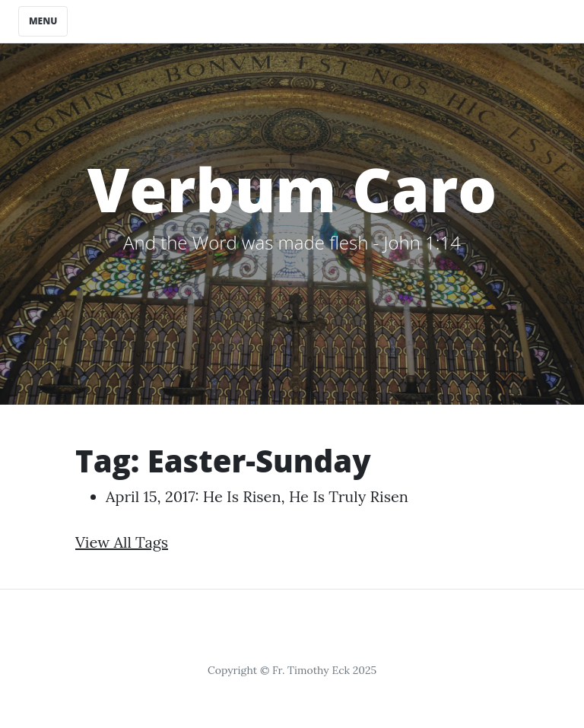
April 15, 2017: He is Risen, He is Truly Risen (257, 496)
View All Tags (122, 542)
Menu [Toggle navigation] (43, 21)
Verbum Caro (292, 188)
